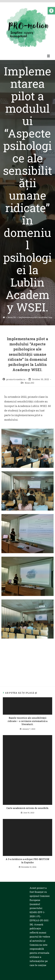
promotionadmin (16, 379)
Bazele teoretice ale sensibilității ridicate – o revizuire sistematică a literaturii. (27, 721)
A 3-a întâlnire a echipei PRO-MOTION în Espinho (27, 861)
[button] (51, 11)
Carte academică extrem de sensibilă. (28, 808)
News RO (29, 383)
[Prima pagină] (4, 317)
